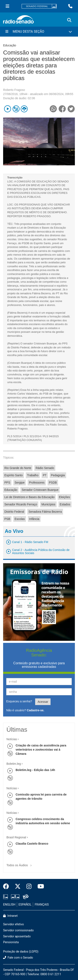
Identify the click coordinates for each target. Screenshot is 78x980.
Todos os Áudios (20, 864)
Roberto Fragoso (14, 90)
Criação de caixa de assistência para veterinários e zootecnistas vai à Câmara (41, 750)
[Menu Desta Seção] (39, 32)
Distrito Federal (14, 512)
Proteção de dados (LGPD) (21, 952)
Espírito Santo (14, 475)
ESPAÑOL (25, 905)
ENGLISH (9, 905)
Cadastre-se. (36, 710)
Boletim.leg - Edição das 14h (35, 770)
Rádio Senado (45, 468)
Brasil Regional (16, 837)
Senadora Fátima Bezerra (45, 512)
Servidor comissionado (18, 930)
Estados (65, 504)
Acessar (43, 702)
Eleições (64, 497)
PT (45, 475)
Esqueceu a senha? (19, 701)
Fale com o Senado (18, 958)
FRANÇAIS (42, 905)
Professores (37, 483)
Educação (11, 490)
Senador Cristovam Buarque (40, 490)
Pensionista (11, 942)
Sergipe (20, 483)
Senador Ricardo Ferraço (21, 504)
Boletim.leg (14, 764)
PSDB (53, 483)
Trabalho (33, 475)
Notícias (12, 739)
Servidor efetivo (14, 924)
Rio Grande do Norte (18, 468)
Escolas (20, 519)
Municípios (48, 504)
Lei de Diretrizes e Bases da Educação (29, 497)
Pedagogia (58, 475)
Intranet (10, 916)
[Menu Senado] (7, 6)
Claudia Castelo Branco (32, 844)
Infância (34, 519)
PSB (7, 519)
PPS (7, 483)
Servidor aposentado (17, 936)
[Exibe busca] (69, 20)
